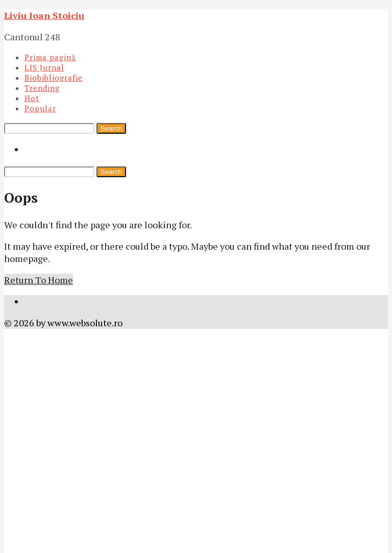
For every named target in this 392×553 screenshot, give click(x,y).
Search (111, 128)
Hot (32, 98)
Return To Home (39, 280)
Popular (40, 108)
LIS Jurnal (44, 67)
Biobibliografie (54, 78)
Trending (42, 88)
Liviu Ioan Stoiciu (44, 15)
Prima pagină (50, 57)
